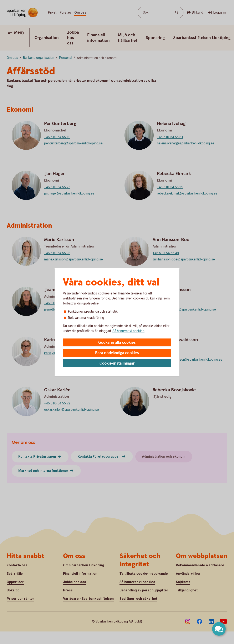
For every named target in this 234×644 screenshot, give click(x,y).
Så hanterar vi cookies (128, 331)
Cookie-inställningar (117, 363)
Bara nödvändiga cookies (117, 353)
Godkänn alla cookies (117, 343)
